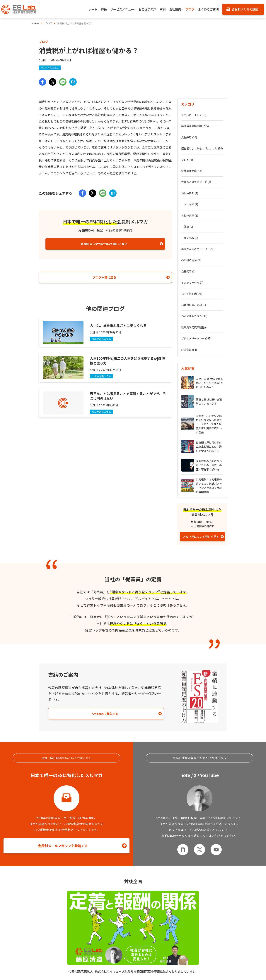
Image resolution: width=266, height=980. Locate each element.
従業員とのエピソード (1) (196, 158)
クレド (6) (187, 143)
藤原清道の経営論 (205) (195, 121)
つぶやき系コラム (50, 68)
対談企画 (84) (189, 270)
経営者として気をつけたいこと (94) (202, 136)
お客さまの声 (183, 969)
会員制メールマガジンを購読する (63, 769)
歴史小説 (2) (191, 196)
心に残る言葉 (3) (191, 211)
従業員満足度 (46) (192, 151)
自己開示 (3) (188, 218)
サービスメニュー (114, 969)
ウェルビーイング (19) (194, 113)
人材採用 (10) (189, 128)
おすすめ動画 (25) (192, 233)
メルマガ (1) (191, 173)
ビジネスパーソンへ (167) (196, 263)
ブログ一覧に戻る (104, 277)
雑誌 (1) (188, 188)
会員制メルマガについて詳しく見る (104, 244)
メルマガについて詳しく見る (201, 456)
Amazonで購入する (78, 633)
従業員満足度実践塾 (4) (195, 256)
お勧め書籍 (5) (190, 181)
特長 (34, 969)
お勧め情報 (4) (190, 166)
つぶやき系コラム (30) (194, 248)
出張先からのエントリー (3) (197, 203)
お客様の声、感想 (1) (193, 240)
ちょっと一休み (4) (192, 225)
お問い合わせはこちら (132, 937)
